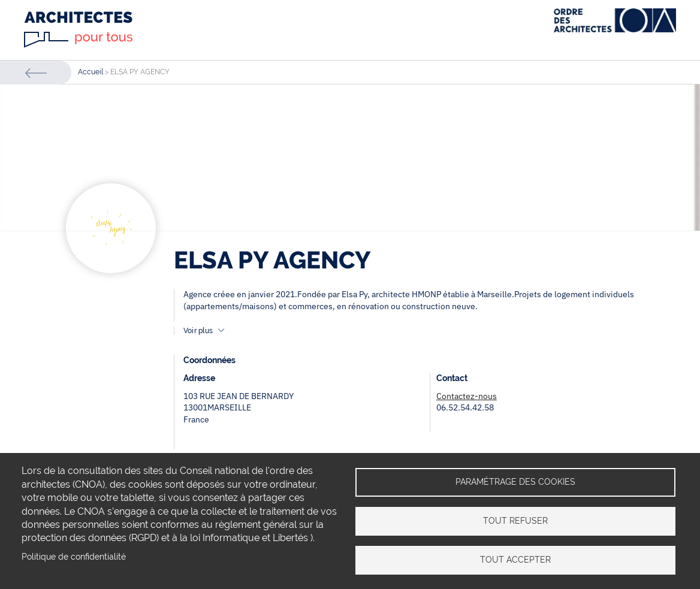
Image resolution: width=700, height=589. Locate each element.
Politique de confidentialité (74, 557)
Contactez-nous (467, 396)
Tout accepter (515, 560)
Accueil (90, 72)
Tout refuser (515, 521)
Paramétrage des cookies (515, 482)
